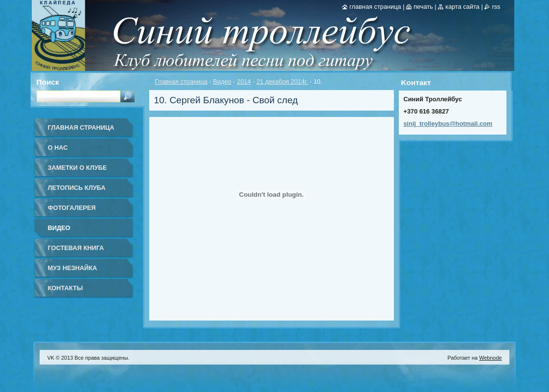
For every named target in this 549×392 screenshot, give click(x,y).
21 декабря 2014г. (282, 81)
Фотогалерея (72, 208)
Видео (222, 81)
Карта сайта (462, 7)
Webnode (490, 358)
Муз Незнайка (73, 268)
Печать (423, 7)
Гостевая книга (76, 248)
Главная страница (181, 81)
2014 (244, 81)
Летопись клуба (77, 188)
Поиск (48, 82)
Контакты (66, 288)
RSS (496, 7)
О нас (58, 148)
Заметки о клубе (78, 168)
